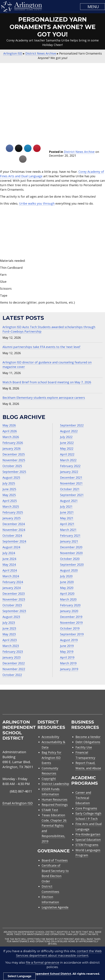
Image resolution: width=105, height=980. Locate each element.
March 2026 (11, 437)
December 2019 (71, 617)
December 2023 (14, 594)
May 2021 (67, 518)
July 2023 (9, 623)
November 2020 (71, 553)
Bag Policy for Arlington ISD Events (52, 758)
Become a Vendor (88, 737)
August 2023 (11, 617)
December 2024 (14, 524)
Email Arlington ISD (18, 803)
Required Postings (55, 805)
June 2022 (67, 443)
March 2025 (11, 506)
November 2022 (14, 669)
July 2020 (66, 576)
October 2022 (12, 675)
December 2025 (14, 454)
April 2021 (67, 524)
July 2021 (66, 506)
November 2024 (14, 530)
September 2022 (72, 425)
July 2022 (66, 437)
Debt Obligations (88, 742)
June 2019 (67, 646)
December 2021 (71, 477)
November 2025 (14, 460)
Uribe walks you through (37, 203)
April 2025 (10, 501)
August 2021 (69, 501)
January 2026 (12, 448)
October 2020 (70, 559)
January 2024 (12, 588)
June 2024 (9, 559)
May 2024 (9, 565)
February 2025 (13, 512)
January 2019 (69, 669)
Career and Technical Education (83, 798)
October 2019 (70, 628)
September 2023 (14, 611)
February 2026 (13, 443)
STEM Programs (87, 845)
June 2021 (67, 512)
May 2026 (9, 425)
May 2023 (9, 634)
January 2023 (12, 657)
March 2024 (11, 576)
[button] (93, 7)
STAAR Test (50, 810)
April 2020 (67, 594)
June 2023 (9, 628)
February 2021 (70, 536)
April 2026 (10, 431)
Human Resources (54, 799)
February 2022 (70, 466)
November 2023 (14, 599)
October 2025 (12, 466)
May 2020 (67, 588)
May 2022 (67, 448)
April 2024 (10, 570)
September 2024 (14, 541)
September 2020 (72, 565)
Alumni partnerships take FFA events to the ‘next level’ (41, 347)
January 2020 (69, 611)
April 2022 (67, 454)
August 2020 (69, 570)
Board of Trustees (55, 860)
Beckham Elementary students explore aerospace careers (44, 398)
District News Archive (79, 152)
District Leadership (55, 784)
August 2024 (11, 547)
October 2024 (12, 536)
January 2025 (12, 518)
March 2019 (68, 663)
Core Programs (86, 808)
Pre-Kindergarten (88, 834)
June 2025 (9, 489)
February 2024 (13, 582)
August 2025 (11, 477)
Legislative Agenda (55, 907)
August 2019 (69, 640)
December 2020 (71, 547)
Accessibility (50, 737)
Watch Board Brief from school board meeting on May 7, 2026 (47, 382)
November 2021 (71, 483)
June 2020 (67, 582)
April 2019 (67, 657)
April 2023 (10, 640)
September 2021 (72, 495)
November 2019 (71, 623)
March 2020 (68, 599)
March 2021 (68, 530)
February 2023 (13, 652)
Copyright (49, 779)
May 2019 (67, 652)
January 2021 (69, 541)
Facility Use (84, 747)
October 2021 (70, 489)
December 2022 (14, 663)
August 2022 (69, 431)
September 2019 (72, 634)
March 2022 (68, 460)
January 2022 (69, 472)
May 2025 (9, 495)
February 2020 (70, 605)
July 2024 (9, 553)
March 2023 (11, 646)
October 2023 (12, 605)
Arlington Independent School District (44, 974)
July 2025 (9, 483)
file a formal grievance (43, 963)
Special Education (88, 840)
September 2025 (14, 472)
